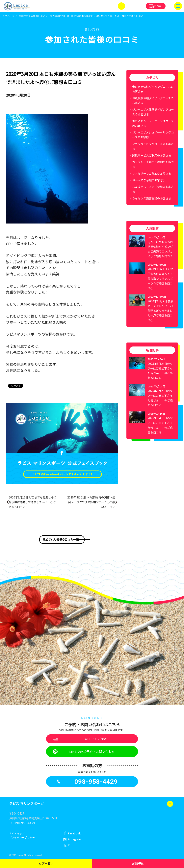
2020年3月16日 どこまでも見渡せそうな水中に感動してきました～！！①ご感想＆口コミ (33, 502)
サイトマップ (17, 833)
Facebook (74, 833)
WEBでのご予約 (96, 739)
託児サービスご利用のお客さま (152, 155)
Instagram (74, 839)
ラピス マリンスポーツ (26, 803)
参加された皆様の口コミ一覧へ (62, 539)
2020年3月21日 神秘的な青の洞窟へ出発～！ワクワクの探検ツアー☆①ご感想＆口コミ (91, 502)
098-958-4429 (25, 823)
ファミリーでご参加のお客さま (152, 173)
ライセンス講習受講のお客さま (152, 198)
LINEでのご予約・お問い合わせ (92, 751)
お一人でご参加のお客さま (149, 180)
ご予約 (158, 6)
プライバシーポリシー (22, 837)
